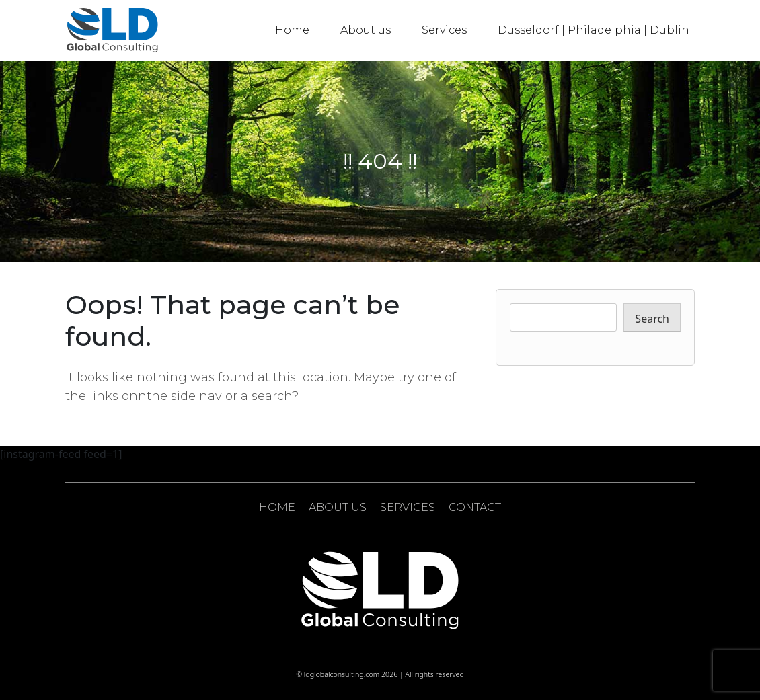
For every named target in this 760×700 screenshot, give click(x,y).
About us (366, 30)
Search (652, 319)
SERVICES (408, 507)
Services (444, 30)
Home (292, 30)
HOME (277, 507)
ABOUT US (338, 507)
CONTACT (475, 507)
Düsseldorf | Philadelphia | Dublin (594, 30)
